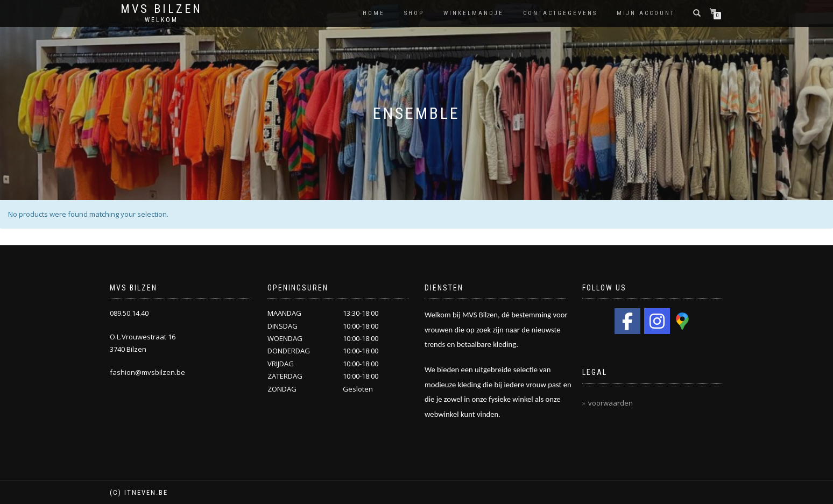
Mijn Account (646, 13)
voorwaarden (610, 403)
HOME (374, 13)
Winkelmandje (474, 13)
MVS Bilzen (161, 9)
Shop (414, 13)
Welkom (161, 20)
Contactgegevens (560, 13)
